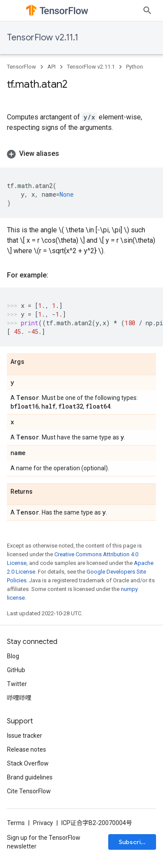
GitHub (16, 670)
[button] (81, 154)
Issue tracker (25, 736)
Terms (16, 823)
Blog (13, 656)
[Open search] (147, 10)
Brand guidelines (30, 777)
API (52, 67)
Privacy (43, 823)
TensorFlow (22, 67)
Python (135, 67)
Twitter (17, 684)
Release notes (27, 749)
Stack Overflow (28, 763)
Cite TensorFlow (29, 791)
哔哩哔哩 (19, 698)
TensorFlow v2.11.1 (43, 38)
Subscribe (134, 842)
